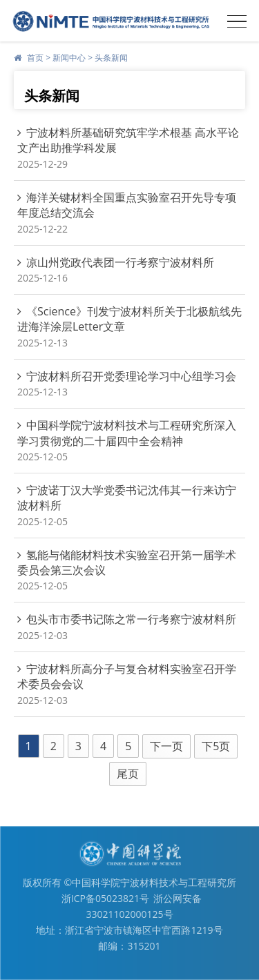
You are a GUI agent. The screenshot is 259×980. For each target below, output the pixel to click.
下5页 (216, 746)
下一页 (166, 746)
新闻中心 (69, 58)
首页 (35, 58)
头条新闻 (111, 58)
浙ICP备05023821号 (105, 898)
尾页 (128, 774)
